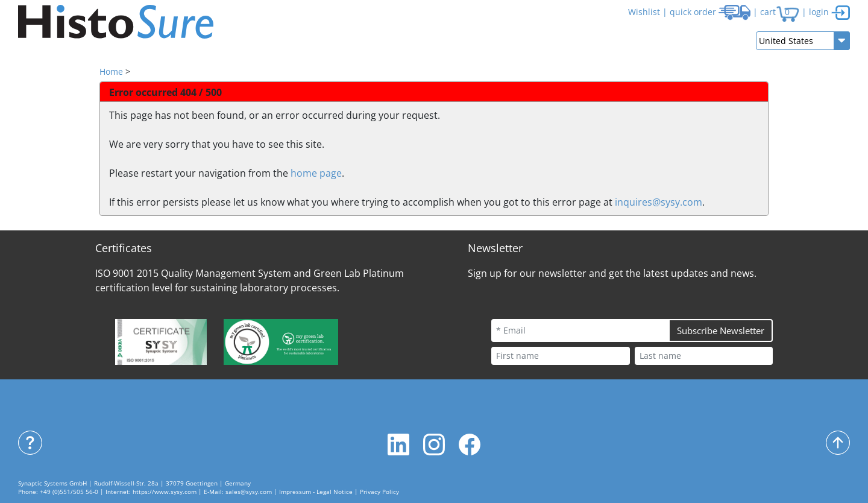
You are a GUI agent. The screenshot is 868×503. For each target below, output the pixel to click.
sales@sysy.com (249, 492)
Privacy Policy (379, 492)
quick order (710, 12)
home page (316, 173)
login (829, 12)
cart (780, 12)
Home (111, 71)
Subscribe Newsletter (721, 331)
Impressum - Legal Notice (316, 492)
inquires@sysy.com (659, 202)
